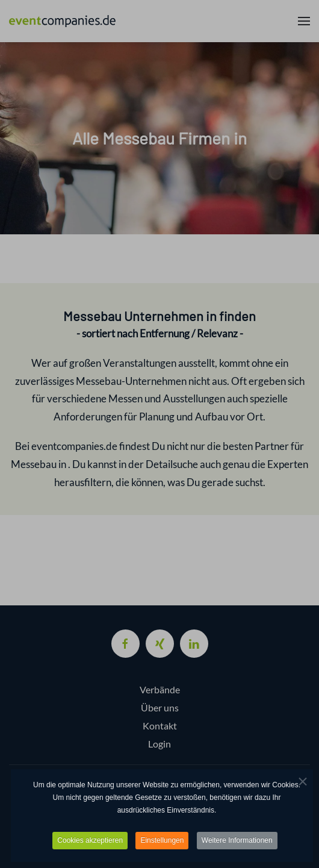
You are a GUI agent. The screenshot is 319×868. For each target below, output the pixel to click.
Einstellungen (162, 842)
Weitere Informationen (237, 842)
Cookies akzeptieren (90, 842)
